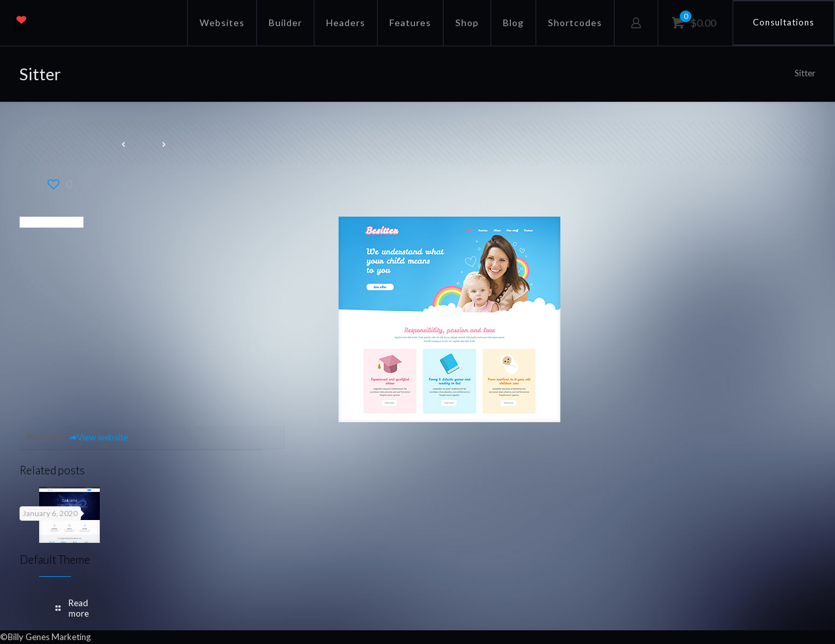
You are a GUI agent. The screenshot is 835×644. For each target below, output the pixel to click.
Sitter (805, 73)
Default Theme (55, 560)
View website (98, 437)
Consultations (783, 22)
